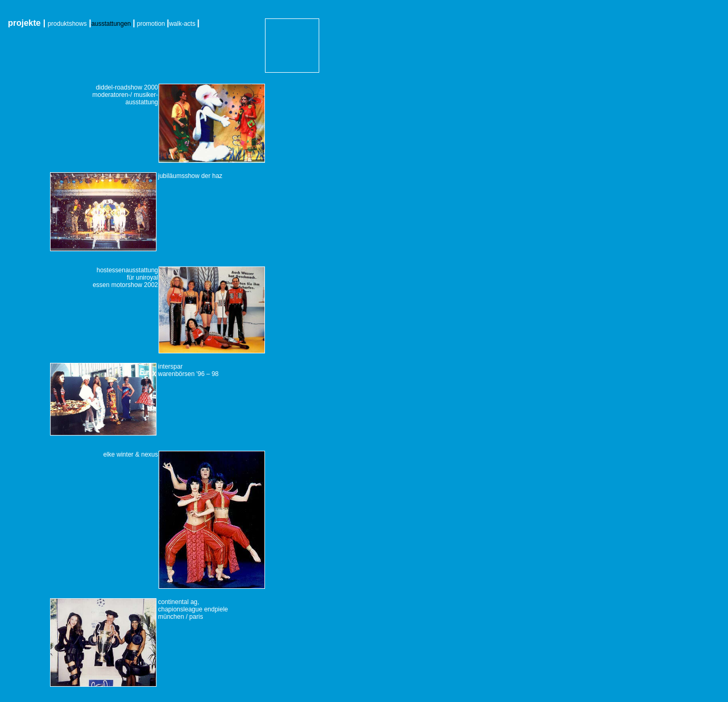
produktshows (67, 24)
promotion (151, 24)
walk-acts (182, 24)
